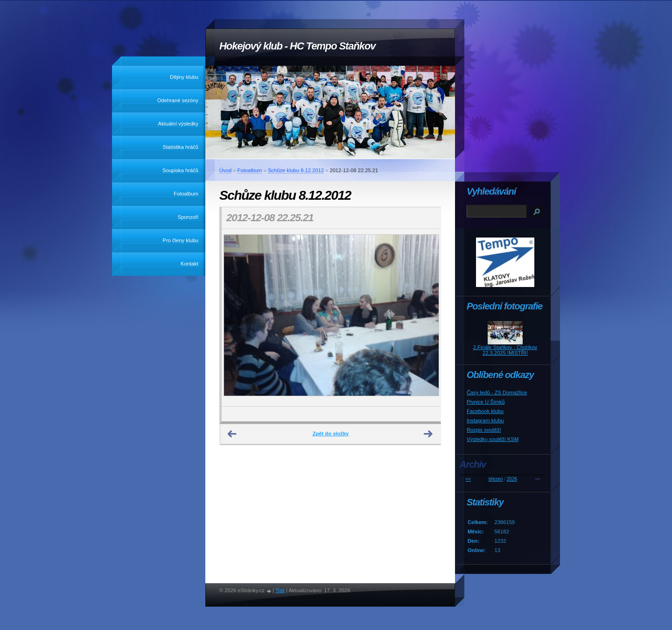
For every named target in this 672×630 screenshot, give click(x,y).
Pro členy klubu (181, 240)
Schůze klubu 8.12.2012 (296, 170)
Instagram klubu (485, 420)
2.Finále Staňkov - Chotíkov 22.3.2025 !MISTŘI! (505, 350)
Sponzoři (188, 217)
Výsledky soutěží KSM (493, 439)
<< (468, 479)
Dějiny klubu (184, 77)
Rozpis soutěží (484, 430)
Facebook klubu (485, 411)
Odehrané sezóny (178, 100)
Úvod (225, 170)
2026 (512, 479)
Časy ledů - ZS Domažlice (497, 392)
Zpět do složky (331, 434)
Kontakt (189, 264)
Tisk (280, 590)
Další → (428, 434)
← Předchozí (232, 434)
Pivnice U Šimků (486, 402)
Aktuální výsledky (178, 124)
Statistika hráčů (181, 147)
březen (496, 479)
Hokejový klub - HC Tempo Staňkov (297, 46)
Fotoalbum (186, 194)
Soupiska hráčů (180, 170)
